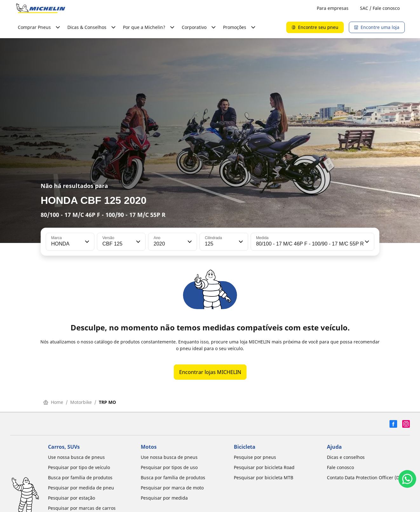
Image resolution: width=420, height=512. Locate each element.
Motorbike (81, 402)
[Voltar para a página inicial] (41, 8)
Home (53, 402)
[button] (86, 242)
